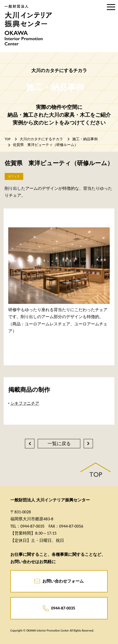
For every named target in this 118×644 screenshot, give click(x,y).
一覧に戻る (59, 444)
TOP (7, 139)
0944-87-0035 (59, 608)
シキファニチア (25, 403)
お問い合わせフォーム (59, 581)
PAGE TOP (96, 470)
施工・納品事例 (85, 139)
